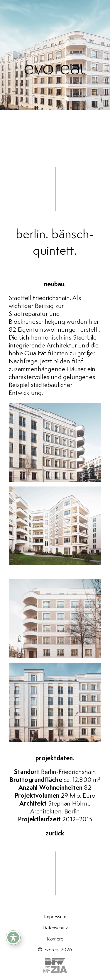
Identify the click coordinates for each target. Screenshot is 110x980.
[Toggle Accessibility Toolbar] (13, 938)
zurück (55, 834)
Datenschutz (55, 928)
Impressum (55, 917)
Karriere (55, 939)
